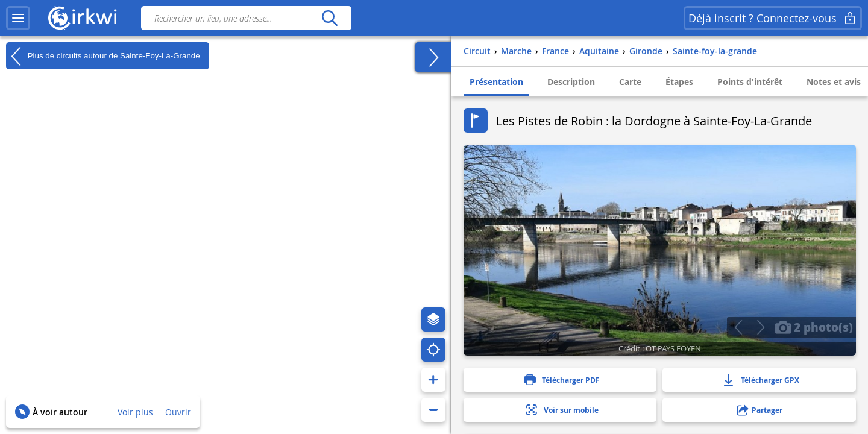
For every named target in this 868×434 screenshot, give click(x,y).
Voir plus (135, 412)
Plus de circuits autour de (103, 56)
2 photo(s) (814, 327)
